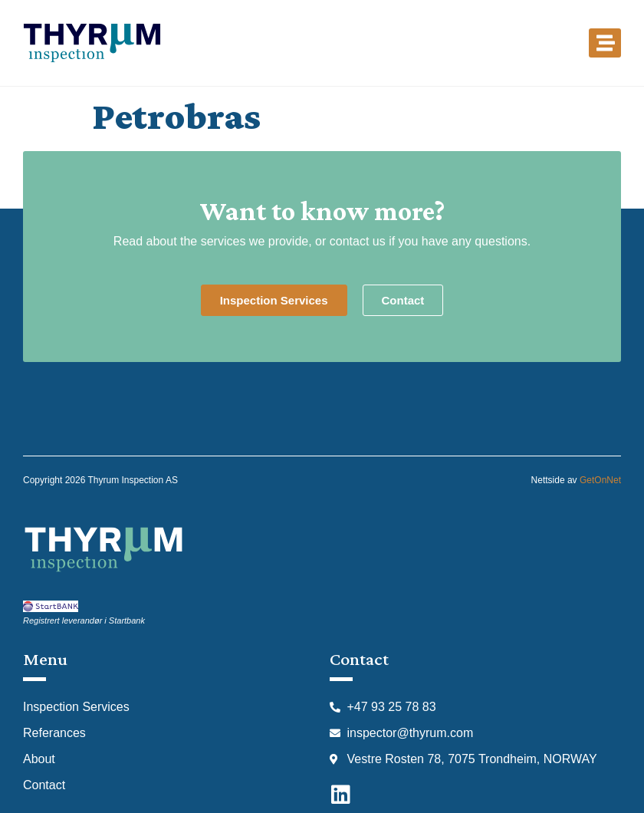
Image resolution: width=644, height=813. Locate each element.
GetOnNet (600, 480)
